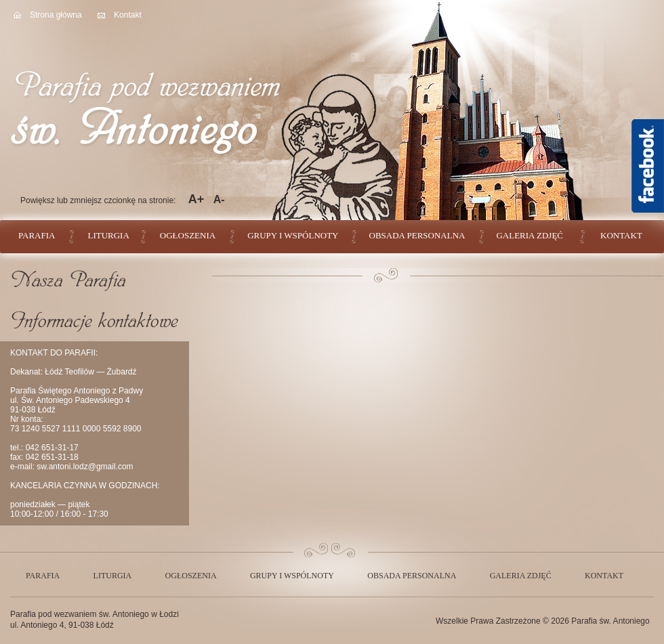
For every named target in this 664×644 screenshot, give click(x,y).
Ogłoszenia (188, 235)
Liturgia (108, 235)
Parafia (37, 235)
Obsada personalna (417, 235)
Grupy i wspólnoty (293, 235)
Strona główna (56, 15)
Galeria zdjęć (530, 235)
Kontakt (128, 15)
